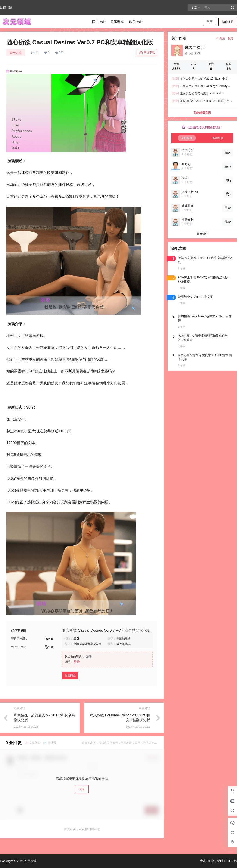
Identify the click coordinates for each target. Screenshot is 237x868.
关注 (220, 38)
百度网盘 (70, 675)
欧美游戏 (16, 53)
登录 (210, 22)
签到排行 (202, 234)
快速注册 (228, 22)
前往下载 (147, 53)
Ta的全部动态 (202, 113)
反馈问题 (6, 8)
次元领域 (30, 861)
